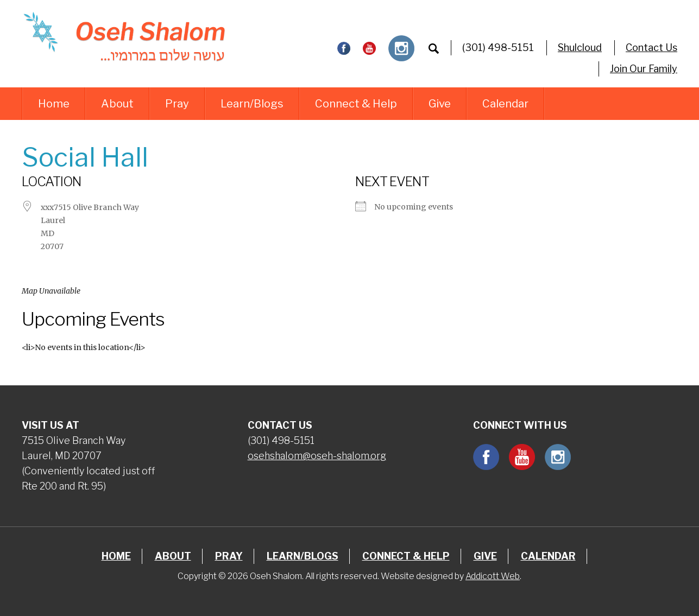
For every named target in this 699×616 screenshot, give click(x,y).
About (117, 104)
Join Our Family (644, 69)
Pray (177, 104)
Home (54, 104)
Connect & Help (356, 104)
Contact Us (651, 47)
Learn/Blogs (252, 104)
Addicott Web (493, 576)
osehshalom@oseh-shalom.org (317, 456)
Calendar (505, 104)
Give (440, 104)
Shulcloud (580, 47)
